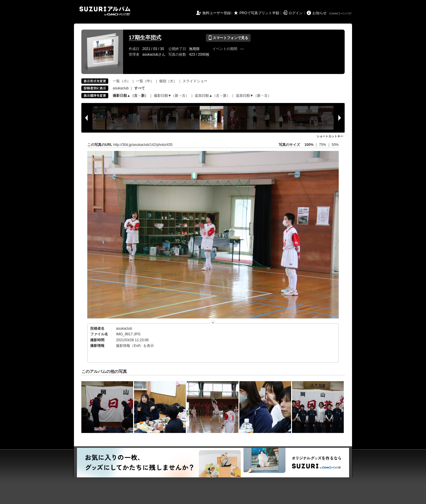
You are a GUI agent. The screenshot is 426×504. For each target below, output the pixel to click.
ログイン (296, 13)
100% (309, 145)
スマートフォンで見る (228, 38)
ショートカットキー (330, 136)
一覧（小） (122, 81)
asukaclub (121, 88)
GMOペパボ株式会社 (341, 14)
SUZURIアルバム (105, 11)
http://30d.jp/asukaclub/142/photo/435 (143, 145)
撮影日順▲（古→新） (130, 96)
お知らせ (319, 13)
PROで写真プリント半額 (259, 13)
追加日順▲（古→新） (212, 96)
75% (323, 145)
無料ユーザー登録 (217, 13)
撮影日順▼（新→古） (172, 96)
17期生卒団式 (145, 38)
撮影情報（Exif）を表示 (135, 346)
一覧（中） (145, 81)
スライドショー (195, 81)
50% (335, 145)
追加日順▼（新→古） (254, 96)
